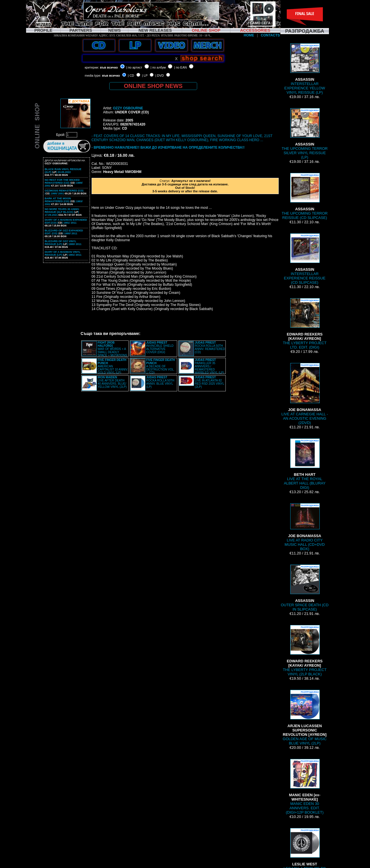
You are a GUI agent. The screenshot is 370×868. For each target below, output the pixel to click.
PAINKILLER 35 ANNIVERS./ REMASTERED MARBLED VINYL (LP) (209, 366)
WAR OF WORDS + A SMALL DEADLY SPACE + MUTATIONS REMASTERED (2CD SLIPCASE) (104, 351)
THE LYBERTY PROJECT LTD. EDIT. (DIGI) (305, 324)
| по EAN (181, 67)
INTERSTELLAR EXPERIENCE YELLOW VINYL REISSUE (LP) (305, 69)
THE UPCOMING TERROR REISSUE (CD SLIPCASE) (305, 196)
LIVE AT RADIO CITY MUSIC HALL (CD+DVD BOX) (305, 527)
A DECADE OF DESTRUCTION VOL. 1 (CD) (161, 366)
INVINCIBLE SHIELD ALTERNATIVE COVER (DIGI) (160, 347)
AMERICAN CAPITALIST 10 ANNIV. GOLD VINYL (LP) (113, 366)
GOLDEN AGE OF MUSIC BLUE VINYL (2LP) (305, 718)
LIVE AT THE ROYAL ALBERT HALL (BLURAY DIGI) (305, 464)
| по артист (134, 67)
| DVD (159, 75)
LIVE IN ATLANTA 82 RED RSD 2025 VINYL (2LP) (209, 382)
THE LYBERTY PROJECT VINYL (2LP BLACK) (305, 651)
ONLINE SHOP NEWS (153, 86)
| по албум (158, 67)
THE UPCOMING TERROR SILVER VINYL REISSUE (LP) (305, 134)
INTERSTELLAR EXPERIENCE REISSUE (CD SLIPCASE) (305, 259)
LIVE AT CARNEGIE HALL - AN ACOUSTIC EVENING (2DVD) (305, 394)
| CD (131, 75)
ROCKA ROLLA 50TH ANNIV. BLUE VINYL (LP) (160, 382)
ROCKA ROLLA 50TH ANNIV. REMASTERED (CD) (210, 347)
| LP (145, 75)
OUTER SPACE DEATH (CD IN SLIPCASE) (305, 588)
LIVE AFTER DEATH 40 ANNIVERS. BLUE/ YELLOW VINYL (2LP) (112, 382)
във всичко (109, 67)
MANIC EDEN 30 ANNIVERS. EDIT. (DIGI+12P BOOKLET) (305, 787)
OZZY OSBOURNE (128, 108)
